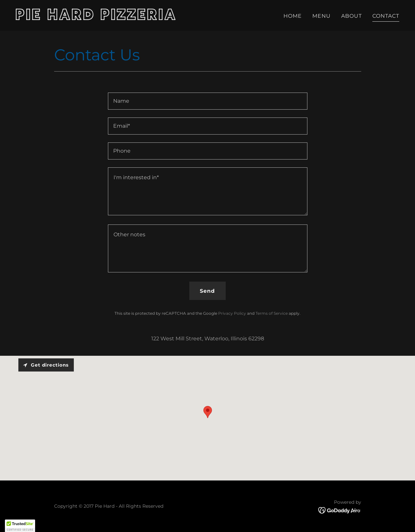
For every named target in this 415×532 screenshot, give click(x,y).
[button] (20, 526)
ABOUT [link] (352, 16)
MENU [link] (322, 16)
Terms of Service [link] (272, 313)
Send (207, 291)
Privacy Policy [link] (232, 313)
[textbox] (208, 101)
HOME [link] (293, 16)
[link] (109, 18)
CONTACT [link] (386, 16)
